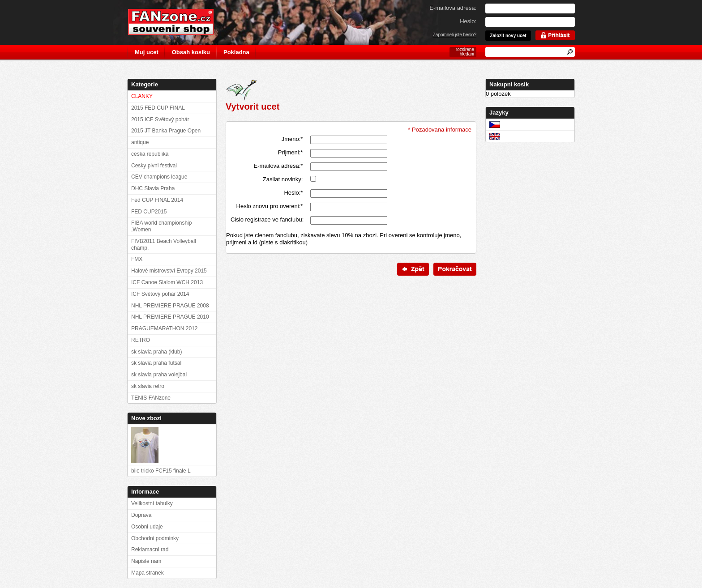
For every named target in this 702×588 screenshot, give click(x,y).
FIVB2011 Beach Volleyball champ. (164, 245)
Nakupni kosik (509, 84)
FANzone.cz (178, 22)
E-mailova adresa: (278, 166)
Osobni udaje (147, 527)
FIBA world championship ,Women (161, 226)
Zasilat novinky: (283, 179)
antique (140, 142)
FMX (137, 259)
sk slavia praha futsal (156, 363)
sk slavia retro (148, 386)
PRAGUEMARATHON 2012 (164, 328)
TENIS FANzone (151, 398)
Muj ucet (147, 52)
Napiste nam (146, 561)
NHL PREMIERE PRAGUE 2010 (170, 317)
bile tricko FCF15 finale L (161, 471)
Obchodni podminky (155, 538)
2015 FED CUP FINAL (158, 108)
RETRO (141, 340)
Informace (145, 492)
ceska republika (150, 154)
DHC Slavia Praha (153, 188)
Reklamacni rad (150, 550)
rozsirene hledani (465, 52)
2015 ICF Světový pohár (160, 119)
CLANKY (142, 96)
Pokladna (236, 52)
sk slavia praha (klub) (156, 352)
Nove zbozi (146, 418)
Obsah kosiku (191, 52)
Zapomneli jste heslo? (455, 35)
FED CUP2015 (149, 212)
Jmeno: (292, 139)
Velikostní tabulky (152, 503)
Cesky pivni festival (154, 166)
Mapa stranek (148, 573)
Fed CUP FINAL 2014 (157, 200)
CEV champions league (159, 177)
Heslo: (293, 193)
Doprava (141, 515)
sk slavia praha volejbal (159, 375)
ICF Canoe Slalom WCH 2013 (167, 282)
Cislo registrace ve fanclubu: (267, 219)
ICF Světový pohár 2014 (160, 294)
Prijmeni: (291, 152)
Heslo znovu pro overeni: (270, 206)
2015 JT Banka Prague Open (166, 131)
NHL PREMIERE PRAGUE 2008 (170, 306)
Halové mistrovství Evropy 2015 (169, 271)
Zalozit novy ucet (508, 36)
